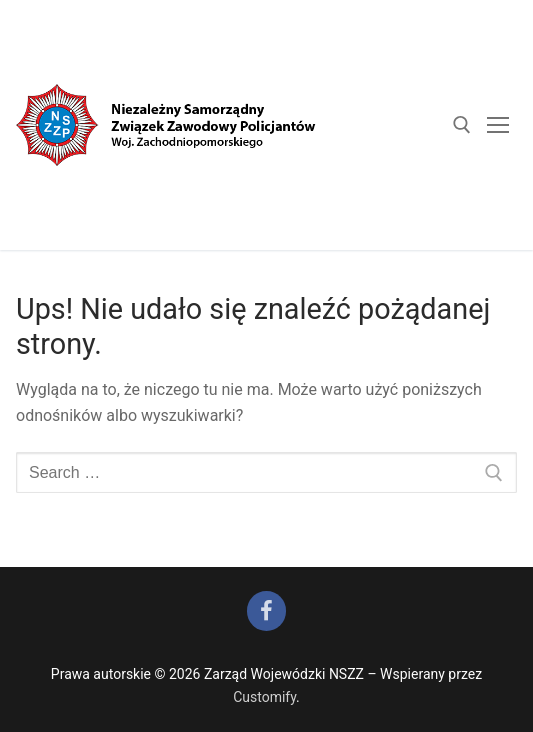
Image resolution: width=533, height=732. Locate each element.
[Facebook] (267, 611)
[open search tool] (462, 125)
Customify (264, 697)
